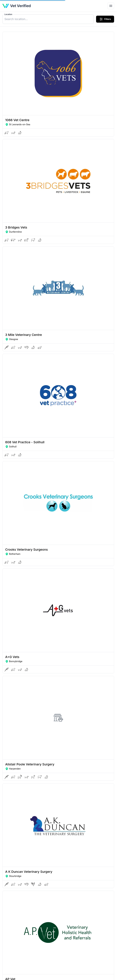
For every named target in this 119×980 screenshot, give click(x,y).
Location (8, 14)
